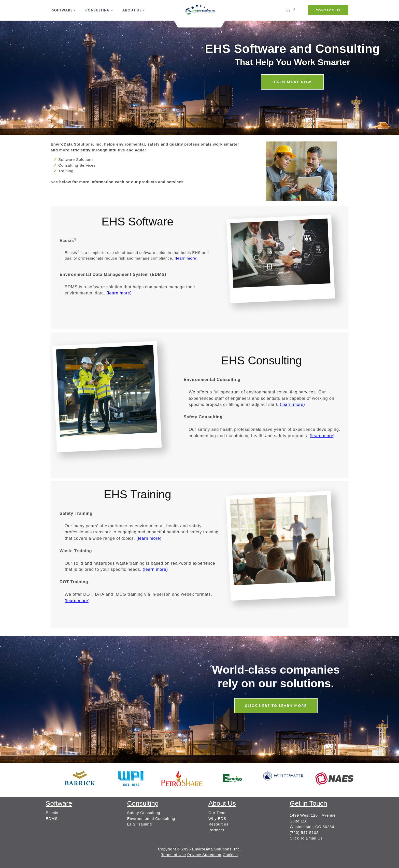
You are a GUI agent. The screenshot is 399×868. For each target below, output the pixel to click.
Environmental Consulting (151, 819)
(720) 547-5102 (304, 833)
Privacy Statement (204, 855)
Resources (218, 824)
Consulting (97, 10)
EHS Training (139, 824)
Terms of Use (173, 855)
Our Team (218, 813)
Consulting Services (77, 165)
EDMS (52, 819)
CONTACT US (328, 10)
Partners (216, 830)
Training (66, 171)
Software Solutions (76, 159)
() (186, 258)
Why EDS (217, 819)
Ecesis (52, 813)
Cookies (230, 855)
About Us (132, 10)
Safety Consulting (144, 813)
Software (62, 10)
